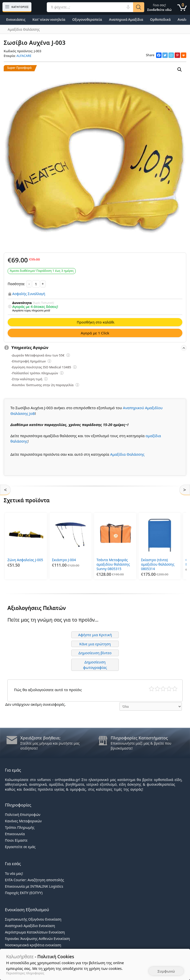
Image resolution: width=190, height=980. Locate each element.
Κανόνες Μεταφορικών (23, 821)
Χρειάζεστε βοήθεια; (40, 738)
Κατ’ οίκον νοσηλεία (49, 19)
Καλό (169, 689)
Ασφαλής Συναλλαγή (29, 294)
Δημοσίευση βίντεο (95, 653)
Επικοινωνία (15, 834)
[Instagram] (171, 55)
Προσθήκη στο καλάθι (95, 322)
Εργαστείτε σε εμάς (20, 847)
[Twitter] (165, 55)
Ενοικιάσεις (16, 19)
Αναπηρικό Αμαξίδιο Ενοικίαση (30, 926)
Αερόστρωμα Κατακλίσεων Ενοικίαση (35, 932)
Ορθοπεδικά (160, 19)
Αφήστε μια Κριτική (95, 635)
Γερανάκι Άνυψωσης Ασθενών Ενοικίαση (37, 939)
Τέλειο (175, 689)
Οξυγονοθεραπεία (87, 19)
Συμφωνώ (166, 971)
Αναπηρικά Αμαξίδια (126, 19)
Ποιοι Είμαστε (16, 840)
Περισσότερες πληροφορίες (25, 973)
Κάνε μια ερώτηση (95, 644)
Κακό (157, 689)
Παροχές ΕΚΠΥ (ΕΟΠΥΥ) (24, 893)
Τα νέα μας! (14, 873)
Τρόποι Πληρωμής (20, 827)
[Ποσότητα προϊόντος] (36, 284)
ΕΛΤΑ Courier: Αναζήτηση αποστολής (35, 880)
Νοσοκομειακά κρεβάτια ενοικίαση (33, 945)
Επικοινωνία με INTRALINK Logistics (34, 886)
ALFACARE (24, 56)
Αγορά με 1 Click (95, 333)
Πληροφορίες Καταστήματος (139, 738)
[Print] (184, 55)
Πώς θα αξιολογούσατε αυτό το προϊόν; (48, 690)
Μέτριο (163, 689)
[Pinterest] (177, 55)
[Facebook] (159, 55)
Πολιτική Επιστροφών (23, 815)
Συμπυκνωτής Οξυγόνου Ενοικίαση (33, 919)
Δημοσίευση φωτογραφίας (95, 665)
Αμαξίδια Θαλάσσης (127, 454)
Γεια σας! (159, 7)
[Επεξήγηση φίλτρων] (10, 307)
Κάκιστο (152, 689)
